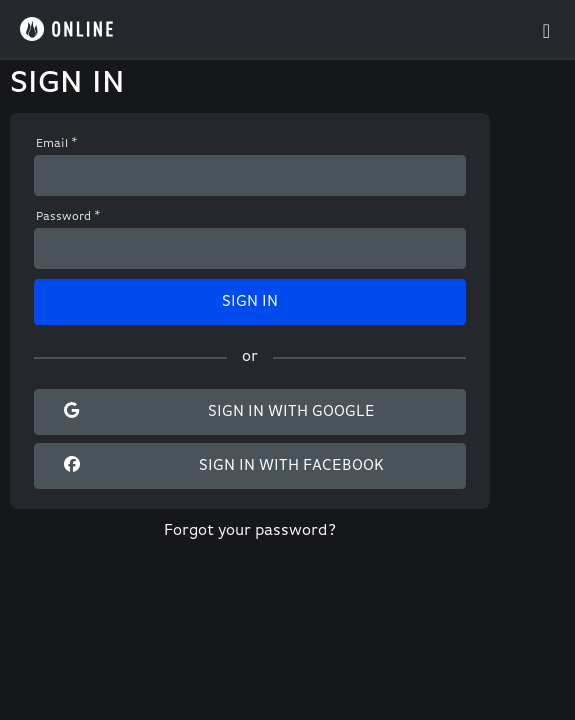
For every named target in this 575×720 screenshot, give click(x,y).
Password (68, 217)
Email (57, 144)
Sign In (250, 302)
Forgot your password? (250, 531)
